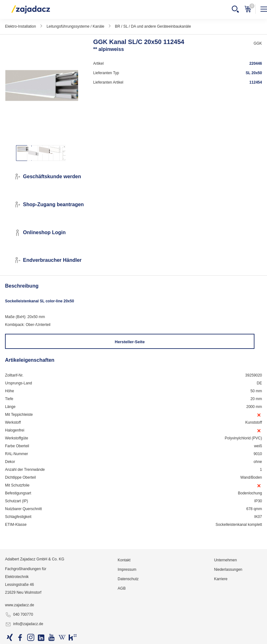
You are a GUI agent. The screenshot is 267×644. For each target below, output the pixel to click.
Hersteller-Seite (130, 342)
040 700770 (19, 615)
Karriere (221, 579)
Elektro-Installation (21, 26)
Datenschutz (128, 579)
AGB (122, 588)
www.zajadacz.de (20, 605)
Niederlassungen (228, 570)
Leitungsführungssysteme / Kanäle (75, 26)
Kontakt (124, 560)
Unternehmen (225, 560)
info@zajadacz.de (24, 624)
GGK (258, 43)
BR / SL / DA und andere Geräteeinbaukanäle (153, 26)
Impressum (127, 570)
